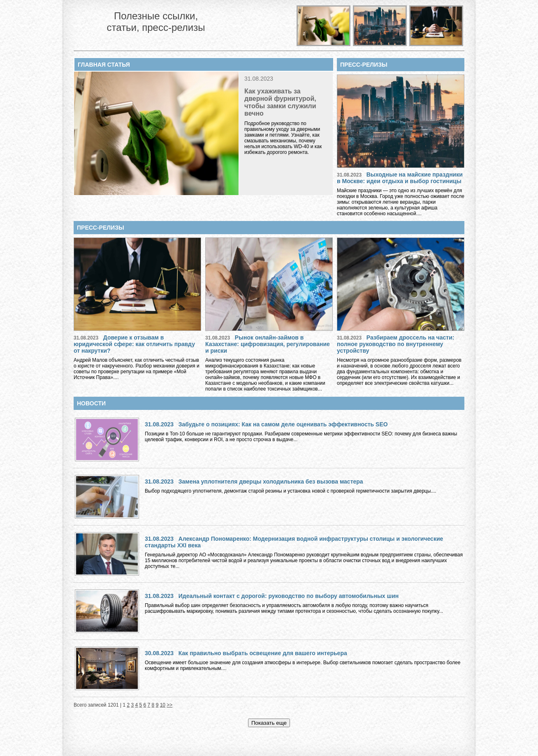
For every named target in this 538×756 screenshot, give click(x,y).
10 (163, 705)
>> (169, 705)
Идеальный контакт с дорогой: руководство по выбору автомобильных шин (289, 596)
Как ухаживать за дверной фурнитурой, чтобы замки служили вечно (280, 102)
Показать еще (269, 723)
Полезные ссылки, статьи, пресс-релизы (156, 22)
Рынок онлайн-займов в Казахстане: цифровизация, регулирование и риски (268, 344)
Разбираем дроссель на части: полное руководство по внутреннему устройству (395, 344)
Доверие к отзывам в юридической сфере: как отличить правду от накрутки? (134, 344)
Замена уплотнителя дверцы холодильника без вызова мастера (271, 482)
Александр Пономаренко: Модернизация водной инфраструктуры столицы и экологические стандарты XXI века (294, 542)
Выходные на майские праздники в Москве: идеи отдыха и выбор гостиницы (400, 178)
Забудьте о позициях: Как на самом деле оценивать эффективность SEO (283, 424)
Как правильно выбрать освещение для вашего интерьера (263, 653)
